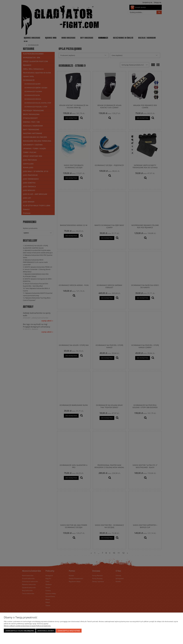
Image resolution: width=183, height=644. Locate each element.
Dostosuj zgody (46, 631)
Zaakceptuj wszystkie (69, 631)
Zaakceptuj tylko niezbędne (20, 631)
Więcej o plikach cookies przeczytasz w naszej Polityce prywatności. (27, 626)
